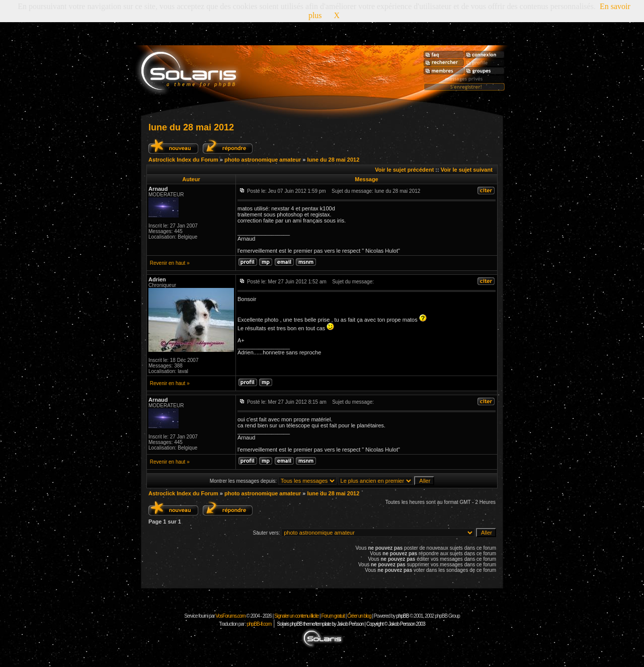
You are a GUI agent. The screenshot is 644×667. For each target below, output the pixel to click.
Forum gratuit (333, 616)
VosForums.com (231, 616)
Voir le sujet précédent (404, 170)
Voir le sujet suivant (467, 170)
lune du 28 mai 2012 (191, 127)
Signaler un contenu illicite (296, 616)
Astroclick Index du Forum (183, 160)
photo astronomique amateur (263, 160)
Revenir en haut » (170, 263)
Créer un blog (359, 616)
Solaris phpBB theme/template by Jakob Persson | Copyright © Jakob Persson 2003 (351, 624)
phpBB (402, 616)
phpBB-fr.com (259, 624)
